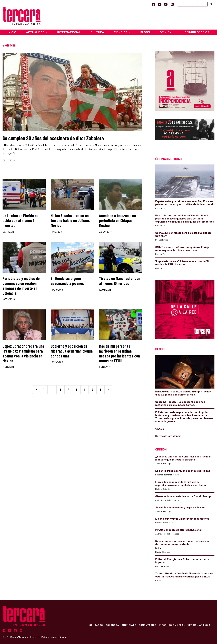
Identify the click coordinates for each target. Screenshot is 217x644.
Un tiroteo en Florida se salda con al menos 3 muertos (21, 220)
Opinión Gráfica (197, 32)
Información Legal (172, 625)
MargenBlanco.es (19, 637)
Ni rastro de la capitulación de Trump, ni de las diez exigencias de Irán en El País (183, 393)
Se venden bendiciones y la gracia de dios (180, 507)
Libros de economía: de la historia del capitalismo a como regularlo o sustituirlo (181, 483)
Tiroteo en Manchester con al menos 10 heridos (120, 281)
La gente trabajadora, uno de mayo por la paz (183, 471)
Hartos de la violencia (168, 436)
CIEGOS (160, 429)
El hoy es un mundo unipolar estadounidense (182, 519)
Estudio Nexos (49, 637)
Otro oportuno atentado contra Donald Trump (183, 496)
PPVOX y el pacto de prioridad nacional (178, 530)
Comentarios (147, 625)
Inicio (12, 32)
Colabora (112, 625)
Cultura (97, 32)
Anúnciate (128, 625)
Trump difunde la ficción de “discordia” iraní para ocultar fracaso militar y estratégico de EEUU (184, 575)
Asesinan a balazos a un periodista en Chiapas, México (117, 220)
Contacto (96, 625)
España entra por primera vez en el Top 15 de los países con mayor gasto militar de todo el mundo (185, 203)
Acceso (63, 637)
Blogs (145, 32)
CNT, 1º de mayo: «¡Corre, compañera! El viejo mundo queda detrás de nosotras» (182, 249)
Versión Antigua (199, 625)
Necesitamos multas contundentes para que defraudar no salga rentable (182, 542)
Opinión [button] (166, 32)
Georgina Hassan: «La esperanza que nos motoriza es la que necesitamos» (180, 403)
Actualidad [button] (36, 32)
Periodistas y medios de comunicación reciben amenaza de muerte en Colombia (21, 286)
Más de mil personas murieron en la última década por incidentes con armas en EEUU (119, 353)
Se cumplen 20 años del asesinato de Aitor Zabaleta (53, 138)
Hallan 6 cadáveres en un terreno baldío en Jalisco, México (70, 220)
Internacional (69, 32)
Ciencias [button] (121, 32)
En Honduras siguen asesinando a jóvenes (67, 281)
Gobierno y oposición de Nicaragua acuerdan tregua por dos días (72, 351)
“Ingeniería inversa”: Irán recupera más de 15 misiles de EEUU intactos (182, 263)
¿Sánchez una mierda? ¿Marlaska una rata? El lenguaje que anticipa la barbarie (183, 458)
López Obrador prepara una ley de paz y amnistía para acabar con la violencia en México (23, 353)
